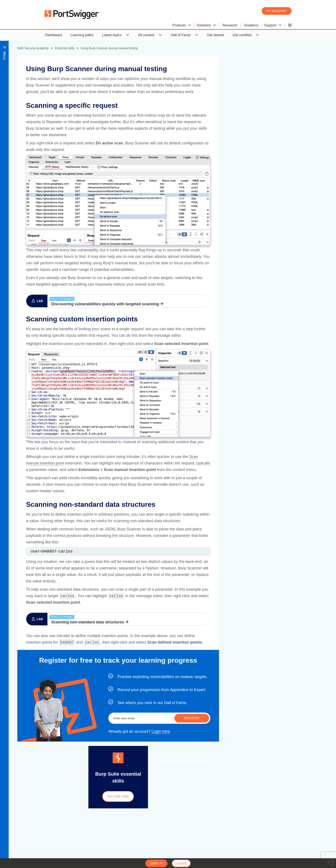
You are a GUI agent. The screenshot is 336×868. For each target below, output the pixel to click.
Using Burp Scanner (27, 83)
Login (181, 863)
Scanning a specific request (37, 91)
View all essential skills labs (32, 122)
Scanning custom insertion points (41, 99)
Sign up (156, 863)
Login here (256, 731)
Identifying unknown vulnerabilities (38, 114)
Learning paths (82, 35)
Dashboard (54, 35)
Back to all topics (28, 60)
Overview (19, 68)
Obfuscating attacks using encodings (40, 75)
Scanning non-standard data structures (45, 107)
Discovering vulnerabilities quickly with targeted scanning (200, 304)
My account (277, 11)
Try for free (213, 796)
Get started (215, 35)
